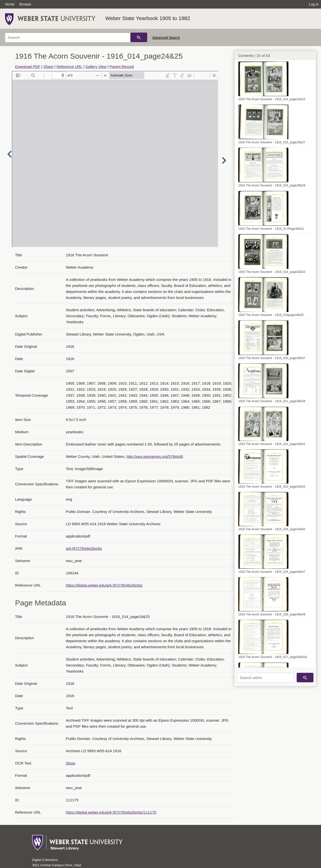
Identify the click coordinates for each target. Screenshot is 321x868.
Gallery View (96, 67)
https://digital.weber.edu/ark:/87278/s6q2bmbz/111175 (111, 812)
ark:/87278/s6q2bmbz (84, 548)
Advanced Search (166, 38)
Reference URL (69, 67)
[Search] (68, 38)
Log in (314, 4)
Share (48, 67)
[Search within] (266, 678)
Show (71, 763)
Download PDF (28, 67)
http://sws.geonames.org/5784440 (155, 456)
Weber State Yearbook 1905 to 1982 (148, 18)
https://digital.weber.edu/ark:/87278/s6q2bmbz (104, 585)
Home (10, 4)
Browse (25, 4)
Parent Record (122, 67)
